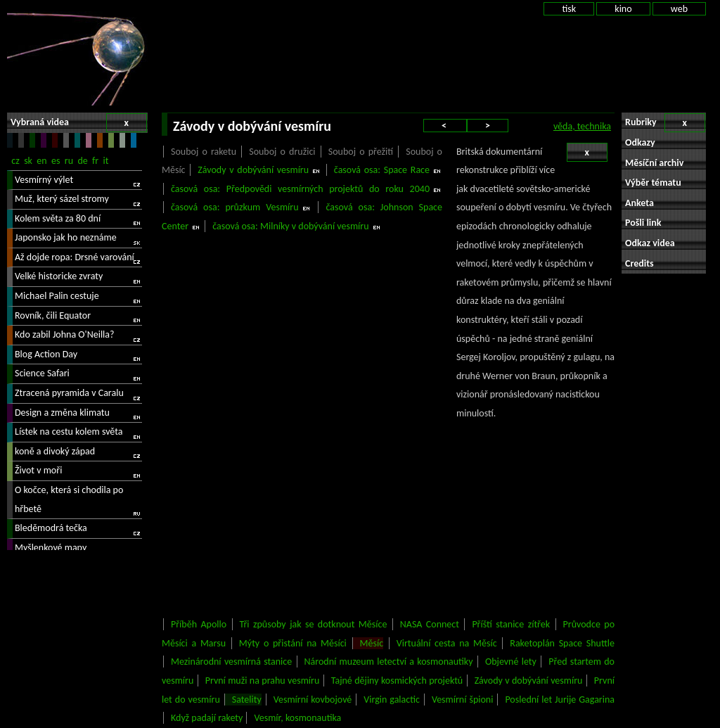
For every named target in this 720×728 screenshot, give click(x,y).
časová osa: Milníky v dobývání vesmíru (290, 226)
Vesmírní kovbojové (313, 700)
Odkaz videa (650, 243)
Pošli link (643, 223)
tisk (569, 9)
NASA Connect (430, 624)
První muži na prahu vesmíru (263, 681)
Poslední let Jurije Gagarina (560, 700)
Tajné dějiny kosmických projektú (397, 681)
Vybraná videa (79, 123)
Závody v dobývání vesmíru (253, 170)
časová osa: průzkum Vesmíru (235, 207)
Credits (639, 263)
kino (623, 9)
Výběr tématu (653, 183)
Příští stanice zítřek (511, 624)
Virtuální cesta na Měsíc (447, 643)
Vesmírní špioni (463, 700)
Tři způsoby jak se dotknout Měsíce (314, 624)
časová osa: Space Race (382, 170)
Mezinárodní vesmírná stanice (231, 662)
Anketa (639, 203)
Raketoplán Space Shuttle (562, 643)
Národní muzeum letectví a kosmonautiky (389, 662)
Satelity (247, 700)
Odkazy (640, 142)
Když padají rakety (207, 718)
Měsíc (372, 643)
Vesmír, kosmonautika (297, 718)
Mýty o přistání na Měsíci (293, 643)
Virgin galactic (392, 700)
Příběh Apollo (199, 624)
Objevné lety (511, 662)
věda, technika (582, 126)
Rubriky (665, 123)
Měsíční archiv (654, 163)
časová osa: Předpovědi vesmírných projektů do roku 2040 (300, 189)
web (679, 9)
